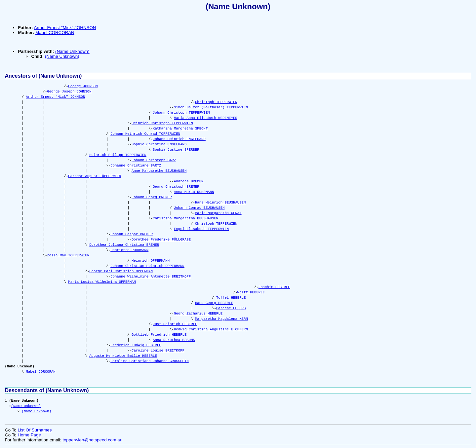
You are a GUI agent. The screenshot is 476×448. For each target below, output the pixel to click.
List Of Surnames (35, 430)
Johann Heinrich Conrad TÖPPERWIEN (145, 134)
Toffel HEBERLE (231, 298)
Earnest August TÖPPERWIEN (95, 176)
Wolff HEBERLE (251, 292)
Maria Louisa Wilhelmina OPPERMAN (102, 282)
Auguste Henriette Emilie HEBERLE (123, 356)
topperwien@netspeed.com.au (92, 440)
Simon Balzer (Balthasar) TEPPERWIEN (211, 107)
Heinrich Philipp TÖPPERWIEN (118, 155)
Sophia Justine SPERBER (176, 150)
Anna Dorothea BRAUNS (174, 340)
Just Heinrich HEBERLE (175, 324)
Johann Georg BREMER (152, 197)
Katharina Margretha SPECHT (180, 129)
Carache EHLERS (231, 308)
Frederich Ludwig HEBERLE (136, 345)
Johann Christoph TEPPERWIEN (181, 113)
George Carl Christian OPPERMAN (121, 271)
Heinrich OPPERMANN (151, 261)
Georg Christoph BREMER (176, 187)
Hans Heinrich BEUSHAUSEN (220, 203)
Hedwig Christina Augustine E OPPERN (211, 329)
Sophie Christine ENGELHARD (159, 144)
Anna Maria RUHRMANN (194, 192)
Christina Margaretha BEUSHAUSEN (185, 218)
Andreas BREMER (189, 181)
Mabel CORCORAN (55, 33)
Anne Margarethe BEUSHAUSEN (159, 171)
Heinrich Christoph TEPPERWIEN (162, 123)
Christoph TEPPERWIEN (216, 102)
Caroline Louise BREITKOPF (158, 351)
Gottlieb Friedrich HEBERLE (159, 335)
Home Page (29, 435)
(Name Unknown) (238, 6)
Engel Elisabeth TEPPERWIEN (201, 229)
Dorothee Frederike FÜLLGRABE (161, 240)
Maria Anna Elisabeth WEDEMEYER (206, 118)
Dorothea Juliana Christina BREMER (124, 245)
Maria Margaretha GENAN (218, 213)
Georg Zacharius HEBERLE (198, 314)
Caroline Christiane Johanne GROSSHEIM (150, 361)
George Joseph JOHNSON (69, 92)
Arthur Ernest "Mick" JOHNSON (65, 28)
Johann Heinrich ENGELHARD (179, 139)
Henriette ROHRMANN (129, 250)
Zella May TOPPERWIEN (68, 255)
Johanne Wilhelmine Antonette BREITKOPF (151, 277)
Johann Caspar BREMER (132, 234)
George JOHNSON (83, 86)
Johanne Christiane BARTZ (136, 166)
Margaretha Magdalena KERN (221, 319)
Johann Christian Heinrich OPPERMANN (147, 266)
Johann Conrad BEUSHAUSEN (199, 208)
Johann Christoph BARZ (154, 160)
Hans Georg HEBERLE (214, 303)
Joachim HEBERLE (274, 287)
